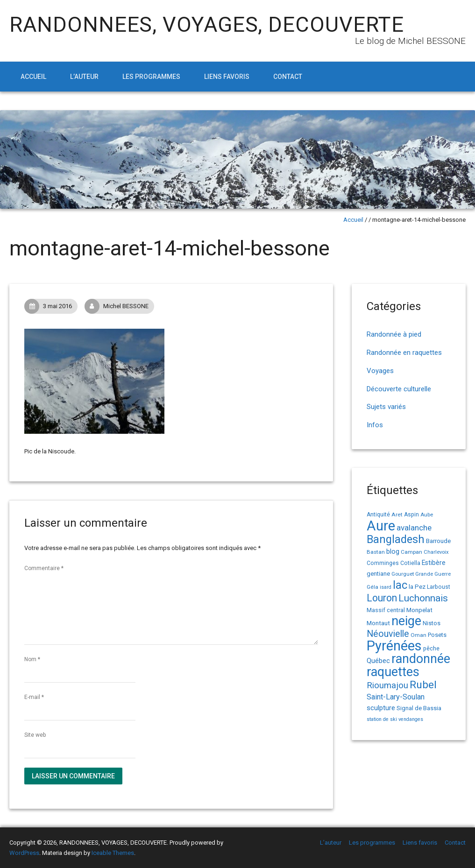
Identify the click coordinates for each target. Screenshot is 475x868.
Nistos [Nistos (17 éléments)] (432, 623)
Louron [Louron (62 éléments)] (382, 598)
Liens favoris (227, 77)
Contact (288, 77)
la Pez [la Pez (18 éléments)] (417, 587)
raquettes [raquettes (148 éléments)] (393, 672)
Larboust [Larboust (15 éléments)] (439, 587)
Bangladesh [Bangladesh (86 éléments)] (396, 539)
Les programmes (151, 77)
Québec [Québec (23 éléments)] (378, 661)
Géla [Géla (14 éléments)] (372, 587)
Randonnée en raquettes (404, 353)
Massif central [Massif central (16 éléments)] (386, 610)
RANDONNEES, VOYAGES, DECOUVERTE (207, 25)
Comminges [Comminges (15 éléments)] (383, 563)
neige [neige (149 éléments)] (406, 621)
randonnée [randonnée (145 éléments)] (421, 659)
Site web (35, 735)
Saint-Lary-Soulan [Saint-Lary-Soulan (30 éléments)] (396, 697)
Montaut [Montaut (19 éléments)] (378, 623)
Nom (32, 659)
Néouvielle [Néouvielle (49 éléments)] (388, 634)
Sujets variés (386, 407)
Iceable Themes (113, 853)
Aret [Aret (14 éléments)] (397, 515)
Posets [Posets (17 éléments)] (437, 635)
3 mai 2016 (51, 306)
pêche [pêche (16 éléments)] (431, 648)
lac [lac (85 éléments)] (400, 585)
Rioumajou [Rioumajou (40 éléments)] (387, 685)
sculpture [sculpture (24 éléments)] (381, 708)
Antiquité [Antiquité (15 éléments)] (378, 515)
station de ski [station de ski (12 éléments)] (382, 719)
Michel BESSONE (119, 306)
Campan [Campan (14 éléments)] (411, 552)
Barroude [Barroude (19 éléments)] (438, 541)
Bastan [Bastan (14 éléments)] (376, 552)
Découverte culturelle (399, 389)
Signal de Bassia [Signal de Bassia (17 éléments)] (419, 708)
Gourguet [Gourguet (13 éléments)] (403, 574)
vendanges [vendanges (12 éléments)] (411, 719)
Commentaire (44, 568)
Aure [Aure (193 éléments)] (381, 526)
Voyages (380, 371)
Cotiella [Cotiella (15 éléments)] (410, 563)
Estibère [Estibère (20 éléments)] (434, 563)
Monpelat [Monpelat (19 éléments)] (419, 610)
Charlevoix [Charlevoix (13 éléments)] (436, 552)
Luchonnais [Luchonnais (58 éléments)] (423, 598)
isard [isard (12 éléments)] (386, 587)
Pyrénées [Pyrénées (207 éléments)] (394, 646)
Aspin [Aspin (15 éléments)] (411, 515)
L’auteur (84, 77)
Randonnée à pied (394, 334)
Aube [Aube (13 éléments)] (427, 515)
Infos (375, 425)
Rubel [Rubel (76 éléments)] (423, 685)
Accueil (33, 77)
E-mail (34, 697)
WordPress (24, 853)
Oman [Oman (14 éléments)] (418, 635)
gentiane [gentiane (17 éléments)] (378, 574)
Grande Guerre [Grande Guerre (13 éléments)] (433, 574)
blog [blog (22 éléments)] (393, 552)
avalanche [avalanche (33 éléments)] (414, 528)
